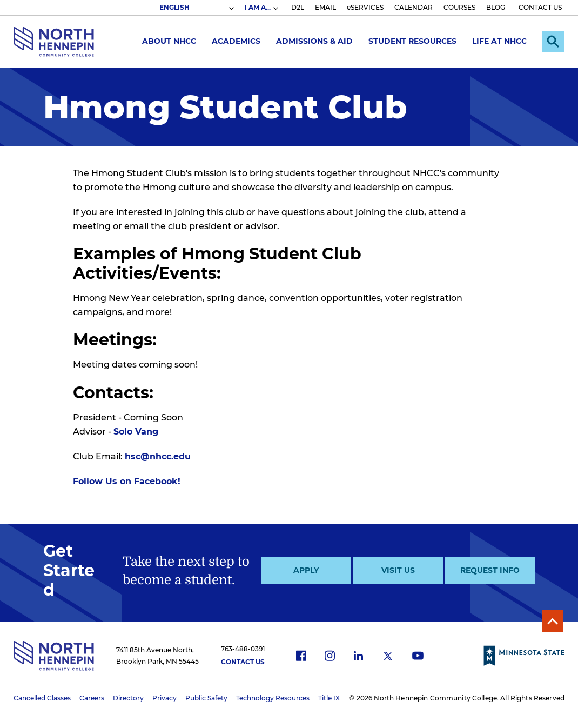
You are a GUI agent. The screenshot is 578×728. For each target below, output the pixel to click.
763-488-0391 (243, 649)
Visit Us (398, 570)
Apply (306, 570)
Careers (92, 698)
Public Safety (206, 698)
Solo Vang (136, 432)
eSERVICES (365, 7)
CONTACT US (540, 7)
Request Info (490, 570)
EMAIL (325, 7)
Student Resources (412, 41)
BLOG (496, 7)
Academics (236, 41)
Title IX (329, 698)
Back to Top (553, 621)
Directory (128, 698)
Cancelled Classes (42, 698)
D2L (298, 7)
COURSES (459, 7)
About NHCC (169, 41)
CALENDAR (414, 7)
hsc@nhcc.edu (158, 456)
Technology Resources (273, 698)
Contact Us (243, 662)
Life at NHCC (499, 41)
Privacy (164, 698)
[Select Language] (196, 8)
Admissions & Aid (314, 41)
